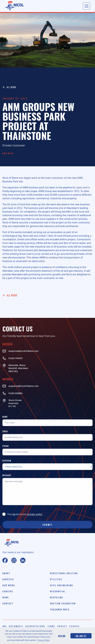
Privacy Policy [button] (44, 640)
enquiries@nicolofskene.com (20, 351)
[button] (87, 6)
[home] (14, 6)
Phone (6, 450)
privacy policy (35, 518)
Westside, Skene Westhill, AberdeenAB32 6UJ (14, 368)
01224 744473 (11, 358)
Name (5, 421)
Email (5, 435)
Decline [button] (62, 636)
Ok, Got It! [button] (81, 636)
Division (7, 464)
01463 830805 (11, 393)
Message (7, 479)
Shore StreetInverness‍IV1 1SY (11, 403)
